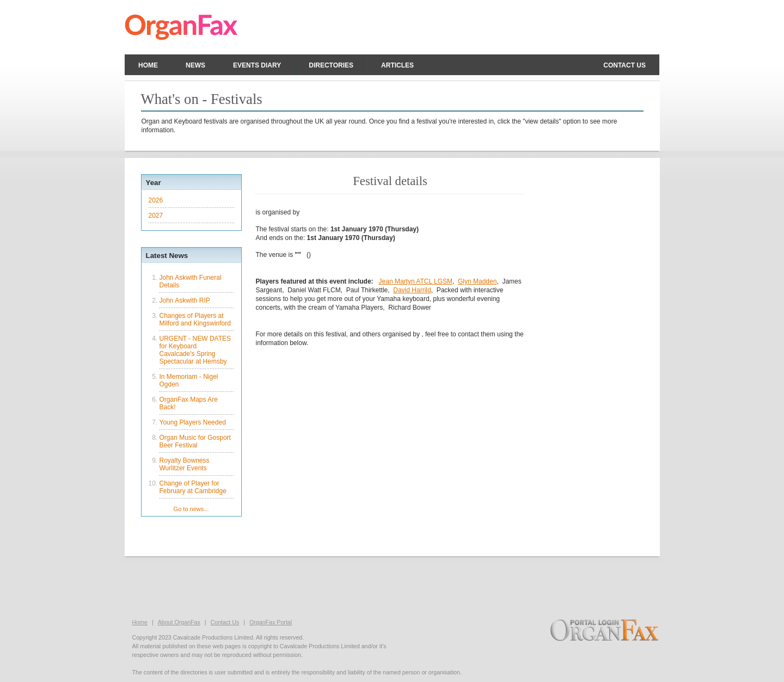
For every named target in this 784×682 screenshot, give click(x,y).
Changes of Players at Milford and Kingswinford (195, 320)
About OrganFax (179, 622)
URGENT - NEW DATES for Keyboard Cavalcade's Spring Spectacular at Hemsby (195, 350)
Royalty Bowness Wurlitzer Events (185, 464)
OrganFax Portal (271, 622)
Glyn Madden (477, 281)
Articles (397, 65)
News (195, 65)
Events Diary (257, 65)
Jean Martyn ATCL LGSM (416, 281)
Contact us (624, 65)
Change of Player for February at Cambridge (193, 487)
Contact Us (225, 622)
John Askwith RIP (185, 300)
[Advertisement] (392, 586)
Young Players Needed (193, 422)
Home (148, 65)
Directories (331, 65)
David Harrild (412, 290)
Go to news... (191, 509)
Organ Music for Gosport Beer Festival (195, 441)
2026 (156, 200)
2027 (156, 216)
